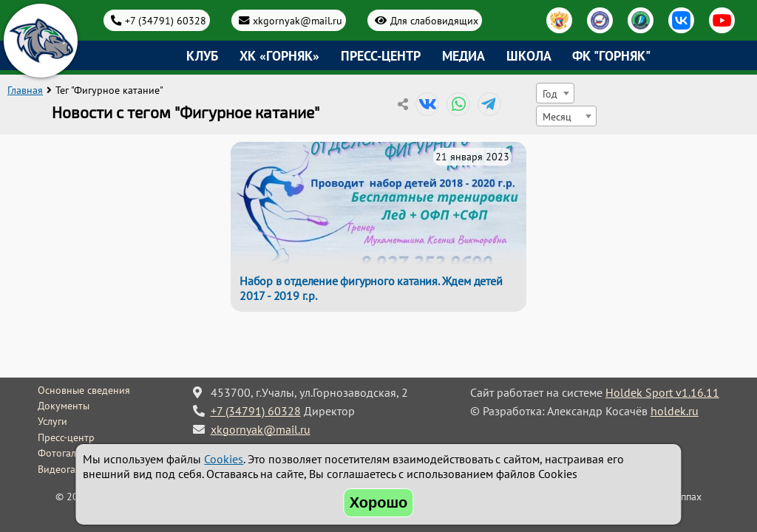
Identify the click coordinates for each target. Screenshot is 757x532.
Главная (25, 90)
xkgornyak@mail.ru (298, 20)
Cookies (224, 459)
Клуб (202, 56)
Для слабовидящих (434, 20)
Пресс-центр (381, 56)
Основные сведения (84, 390)
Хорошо (379, 502)
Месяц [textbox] (557, 116)
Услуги (52, 421)
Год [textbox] (550, 93)
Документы (64, 406)
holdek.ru (675, 411)
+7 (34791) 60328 (166, 20)
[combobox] (555, 93)
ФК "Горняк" (611, 56)
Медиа (464, 56)
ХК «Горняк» (279, 56)
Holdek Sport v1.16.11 (662, 392)
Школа (529, 56)
